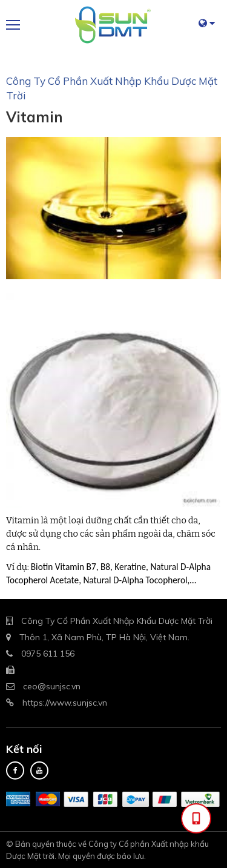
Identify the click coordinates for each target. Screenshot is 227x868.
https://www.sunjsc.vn (65, 703)
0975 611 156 (48, 654)
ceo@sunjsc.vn (52, 686)
